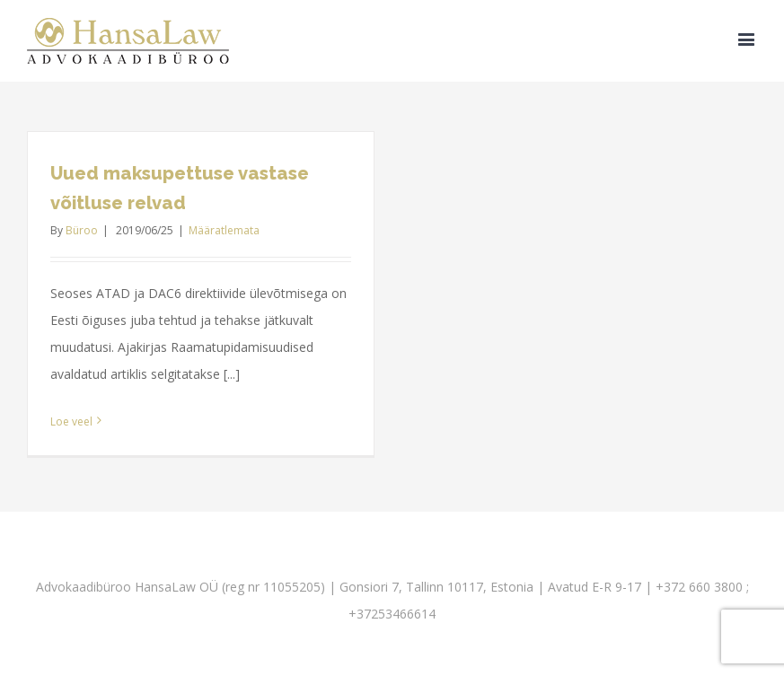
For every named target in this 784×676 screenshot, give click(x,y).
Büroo (82, 230)
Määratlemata (224, 230)
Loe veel (71, 421)
